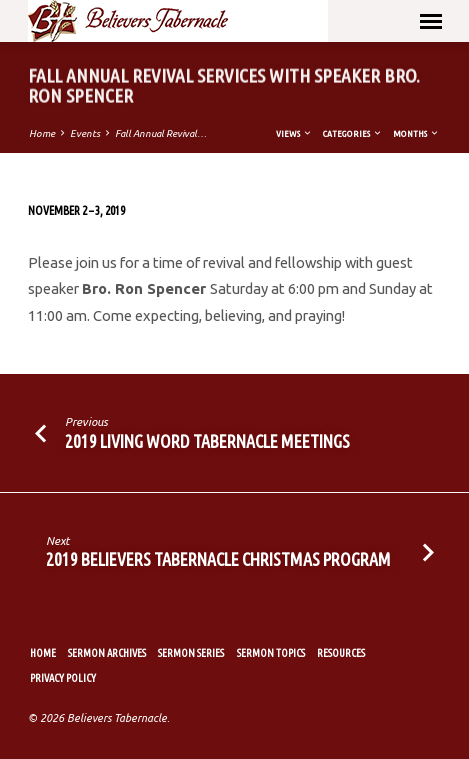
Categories (353, 133)
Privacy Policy (63, 678)
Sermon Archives (107, 653)
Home (42, 133)
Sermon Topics (271, 653)
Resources (341, 653)
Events (85, 133)
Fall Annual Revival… (161, 133)
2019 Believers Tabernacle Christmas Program (218, 559)
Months (416, 133)
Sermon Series (191, 653)
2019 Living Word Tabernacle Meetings (207, 441)
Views (294, 133)
